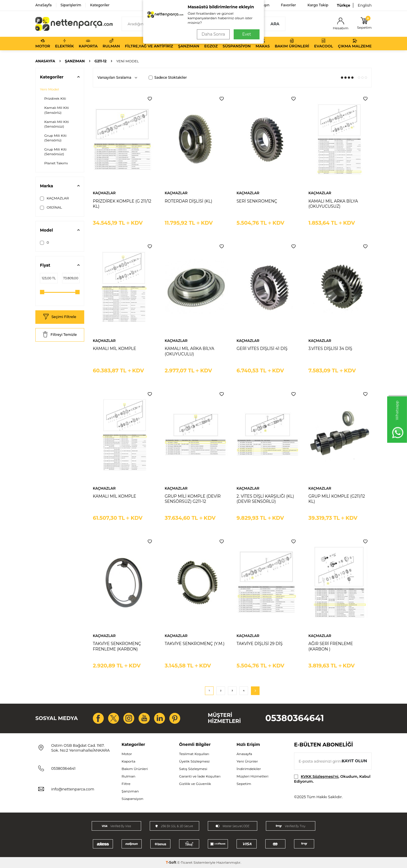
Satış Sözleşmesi (193, 769)
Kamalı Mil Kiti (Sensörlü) (57, 110)
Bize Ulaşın (260, 5)
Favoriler (288, 5)
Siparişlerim (71, 5)
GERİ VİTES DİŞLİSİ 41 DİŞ (262, 349)
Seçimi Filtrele (60, 317)
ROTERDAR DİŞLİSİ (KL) (188, 201)
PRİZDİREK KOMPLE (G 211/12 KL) (122, 204)
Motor (43, 43)
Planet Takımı (56, 163)
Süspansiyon (237, 43)
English (365, 5)
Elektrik (65, 43)
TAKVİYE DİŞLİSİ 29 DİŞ (260, 644)
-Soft (172, 862)
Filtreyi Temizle (60, 335)
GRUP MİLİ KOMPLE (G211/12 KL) (337, 499)
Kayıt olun (354, 761)
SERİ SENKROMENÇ (257, 201)
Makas (263, 43)
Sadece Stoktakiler (168, 77)
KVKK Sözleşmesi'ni (320, 776)
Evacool (324, 43)
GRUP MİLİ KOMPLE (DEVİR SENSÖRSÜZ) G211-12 (193, 499)
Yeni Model (49, 89)
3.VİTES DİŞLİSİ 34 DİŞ (330, 349)
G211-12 (101, 61)
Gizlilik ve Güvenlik (195, 784)
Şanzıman (189, 43)
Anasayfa (45, 61)
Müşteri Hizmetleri (253, 776)
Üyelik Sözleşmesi (194, 761)
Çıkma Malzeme (355, 43)
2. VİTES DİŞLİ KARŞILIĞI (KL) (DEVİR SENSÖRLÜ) (265, 499)
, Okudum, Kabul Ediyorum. (332, 779)
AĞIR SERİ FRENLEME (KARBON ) (331, 646)
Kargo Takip (318, 5)
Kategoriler (100, 5)
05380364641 (295, 718)
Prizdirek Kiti (55, 98)
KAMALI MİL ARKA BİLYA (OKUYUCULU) (189, 351)
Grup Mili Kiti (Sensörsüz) (55, 152)
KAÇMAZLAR (54, 198)
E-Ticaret (185, 862)
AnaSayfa (44, 5)
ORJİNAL (51, 207)
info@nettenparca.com (73, 789)
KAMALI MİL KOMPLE (115, 349)
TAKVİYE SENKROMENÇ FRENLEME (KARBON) (117, 646)
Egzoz (211, 43)
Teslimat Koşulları (194, 754)
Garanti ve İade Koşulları (200, 776)
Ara (275, 24)
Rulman (111, 43)
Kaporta (88, 43)
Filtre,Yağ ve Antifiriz (149, 43)
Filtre (126, 784)
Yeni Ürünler (247, 761)
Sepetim (244, 784)
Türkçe (343, 5)
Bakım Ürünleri (292, 43)
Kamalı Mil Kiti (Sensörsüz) (57, 124)
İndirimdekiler (249, 769)
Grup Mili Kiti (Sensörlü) (55, 138)
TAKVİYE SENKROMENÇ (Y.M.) (195, 644)
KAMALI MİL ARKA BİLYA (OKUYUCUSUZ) (333, 204)
